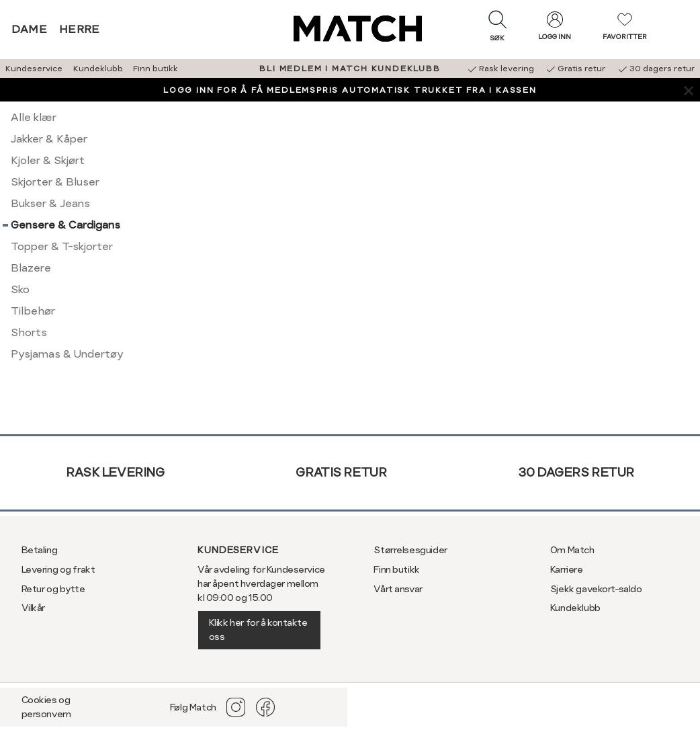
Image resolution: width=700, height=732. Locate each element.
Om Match (572, 550)
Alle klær (34, 117)
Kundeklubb (98, 69)
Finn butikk (156, 69)
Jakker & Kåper (49, 139)
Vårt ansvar (398, 589)
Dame (30, 29)
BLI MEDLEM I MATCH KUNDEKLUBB (350, 69)
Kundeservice (34, 69)
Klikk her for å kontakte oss (258, 629)
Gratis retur (341, 472)
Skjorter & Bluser (55, 182)
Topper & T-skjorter (62, 246)
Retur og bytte (53, 589)
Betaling (40, 550)
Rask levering (115, 472)
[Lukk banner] (688, 90)
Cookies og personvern (46, 707)
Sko (20, 289)
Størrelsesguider (410, 550)
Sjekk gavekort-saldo (596, 589)
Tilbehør (33, 311)
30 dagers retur (576, 472)
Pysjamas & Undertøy (67, 354)
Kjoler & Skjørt (48, 160)
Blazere (31, 268)
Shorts (29, 332)
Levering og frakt (58, 569)
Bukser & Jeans (50, 203)
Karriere (567, 569)
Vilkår (33, 608)
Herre (80, 29)
